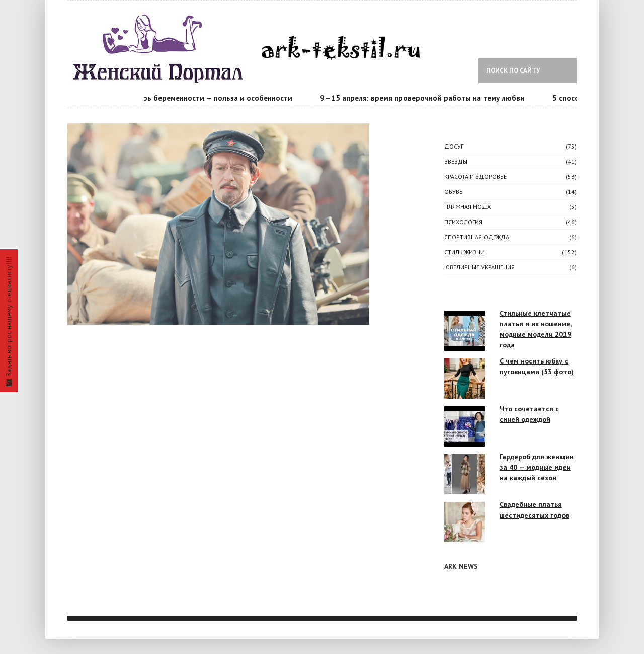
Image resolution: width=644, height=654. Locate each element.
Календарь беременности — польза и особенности (204, 98)
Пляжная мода (467, 207)
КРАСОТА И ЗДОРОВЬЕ (475, 176)
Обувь (454, 192)
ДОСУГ (454, 146)
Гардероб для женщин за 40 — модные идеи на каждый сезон (537, 467)
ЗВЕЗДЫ (456, 161)
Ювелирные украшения (479, 267)
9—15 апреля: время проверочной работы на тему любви (424, 98)
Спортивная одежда (477, 237)
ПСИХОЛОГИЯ (463, 222)
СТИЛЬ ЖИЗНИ (464, 252)
